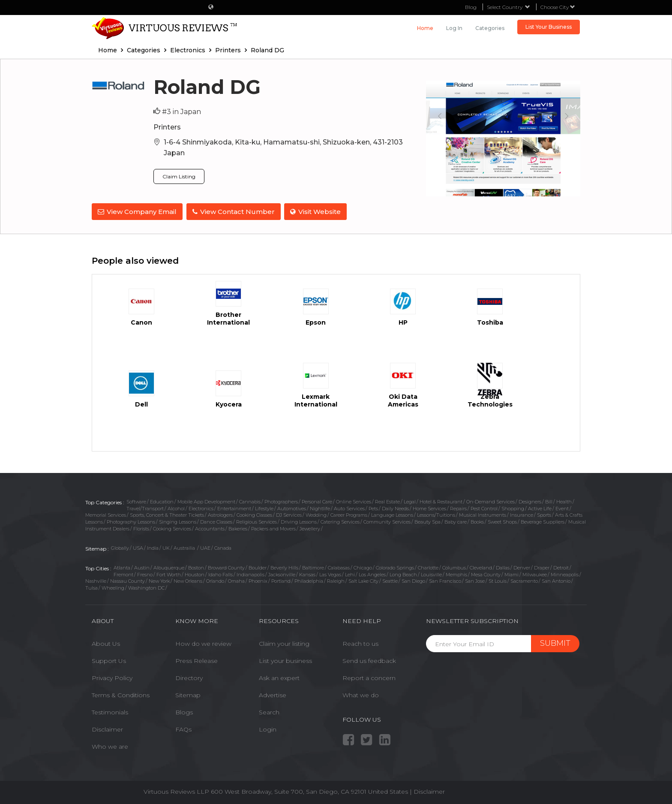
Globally (120, 548)
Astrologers (220, 515)
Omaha (236, 581)
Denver (522, 567)
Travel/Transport (145, 508)
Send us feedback (369, 660)
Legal (410, 501)
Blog (471, 7)
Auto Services (349, 508)
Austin (142, 567)
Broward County (226, 567)
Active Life (540, 508)
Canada (223, 548)
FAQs (183, 729)
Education (162, 501)
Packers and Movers (273, 528)
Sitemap (188, 695)
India (153, 548)
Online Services (354, 501)
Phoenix (258, 581)
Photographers (281, 501)
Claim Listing (179, 176)
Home (425, 28)
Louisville (431, 574)
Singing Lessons (178, 521)
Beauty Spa (427, 521)
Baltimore (313, 567)
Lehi (350, 574)
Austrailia (185, 548)
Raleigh (336, 581)
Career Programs (349, 515)
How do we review (203, 643)
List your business (285, 660)
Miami (511, 574)
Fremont (123, 574)
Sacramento (524, 581)
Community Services (387, 521)
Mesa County (486, 574)
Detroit (561, 567)
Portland (281, 581)
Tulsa (91, 587)
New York (159, 581)
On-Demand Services (490, 501)
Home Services (429, 508)
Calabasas (339, 567)
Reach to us (360, 643)
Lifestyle (264, 508)
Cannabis (250, 501)
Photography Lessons (131, 521)
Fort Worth (169, 574)
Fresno (145, 574)
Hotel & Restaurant (441, 501)
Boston (196, 567)
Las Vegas (330, 574)
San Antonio (556, 581)
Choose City (558, 7)
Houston (195, 574)
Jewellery (310, 528)
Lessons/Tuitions (436, 515)
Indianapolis (250, 574)
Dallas (503, 567)
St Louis (498, 581)
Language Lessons (392, 515)
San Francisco (445, 581)
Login (268, 729)
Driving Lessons (299, 521)
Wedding (316, 515)
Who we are (110, 746)
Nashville (96, 581)
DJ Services (289, 515)
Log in (454, 28)
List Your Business (549, 27)
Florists (141, 528)
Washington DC (146, 587)
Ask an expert (279, 678)
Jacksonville (282, 574)
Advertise (273, 695)
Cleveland (481, 567)
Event (562, 508)
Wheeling (113, 587)
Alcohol (176, 508)
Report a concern (369, 678)
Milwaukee (535, 574)
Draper (542, 567)
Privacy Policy (112, 678)
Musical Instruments (483, 515)
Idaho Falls (220, 574)
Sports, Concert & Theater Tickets (167, 515)
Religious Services (256, 521)
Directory (189, 678)
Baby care (456, 521)
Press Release (196, 660)
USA (138, 548)
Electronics (201, 508)
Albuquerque (169, 567)
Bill (549, 501)
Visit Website (317, 212)
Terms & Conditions (121, 695)
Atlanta (122, 567)
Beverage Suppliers (543, 521)
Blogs (184, 712)
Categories (490, 28)
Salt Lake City (363, 581)
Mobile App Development (206, 501)
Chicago (363, 567)
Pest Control (484, 508)
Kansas (307, 574)
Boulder (258, 567)
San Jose (475, 581)
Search (269, 712)
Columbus (454, 567)
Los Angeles (372, 574)
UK (166, 548)
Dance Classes (216, 521)
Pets (373, 508)
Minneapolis (565, 574)
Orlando (215, 581)
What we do (361, 695)
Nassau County (127, 581)
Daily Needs (395, 508)
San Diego (413, 581)
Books (477, 521)
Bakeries (238, 528)
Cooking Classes (254, 515)
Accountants (210, 528)
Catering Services (340, 521)
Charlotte (428, 567)
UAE (205, 548)
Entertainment (234, 508)
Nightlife (320, 508)
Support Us (109, 660)
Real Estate (387, 501)
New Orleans (188, 581)
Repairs (458, 508)
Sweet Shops (502, 521)
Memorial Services (106, 515)
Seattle (390, 581)
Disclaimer (107, 729)
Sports (544, 515)
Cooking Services (172, 528)
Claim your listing (284, 643)
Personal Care (317, 501)
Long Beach (403, 574)
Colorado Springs (395, 567)
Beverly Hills (284, 567)
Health (564, 501)
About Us (106, 643)
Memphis (456, 574)
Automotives (292, 508)
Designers (530, 501)
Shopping (513, 508)
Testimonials (110, 712)
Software (136, 501)
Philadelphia (309, 581)
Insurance (522, 515)
